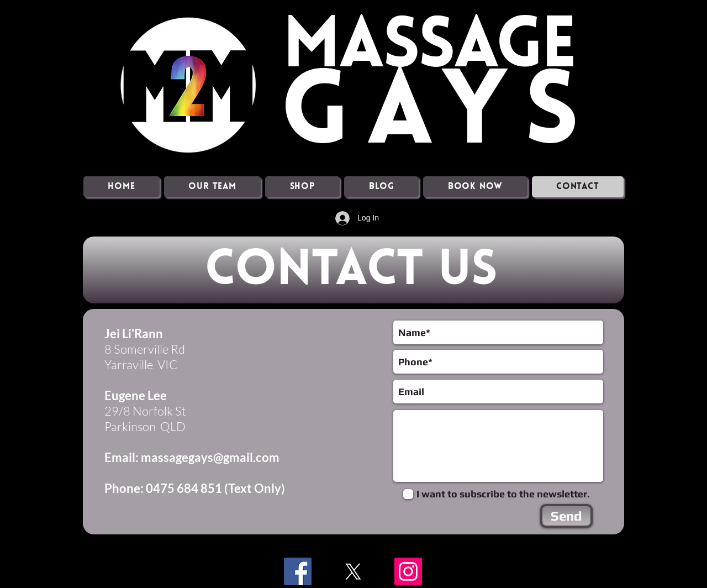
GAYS (437, 117)
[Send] (566, 516)
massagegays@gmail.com (210, 457)
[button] (212, 187)
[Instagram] (408, 571)
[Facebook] (298, 571)
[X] (353, 571)
